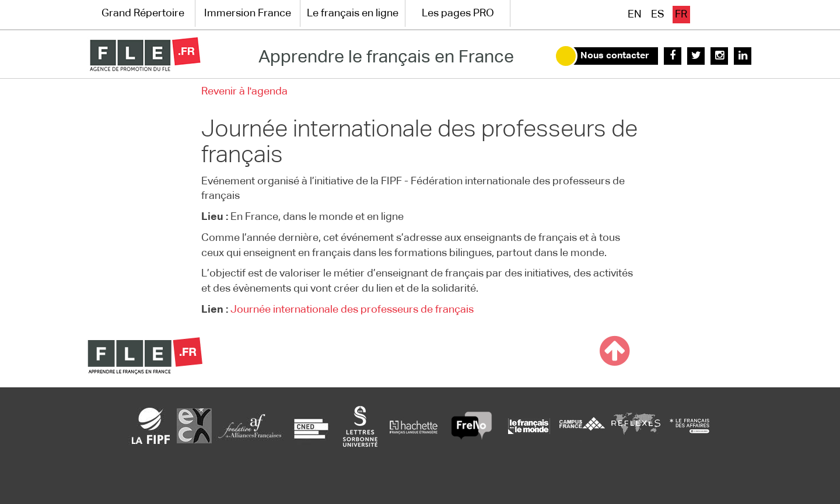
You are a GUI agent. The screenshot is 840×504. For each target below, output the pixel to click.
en (635, 15)
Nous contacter (615, 56)
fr (681, 15)
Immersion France (248, 13)
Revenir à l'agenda (244, 92)
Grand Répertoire (143, 13)
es (658, 15)
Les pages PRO (458, 13)
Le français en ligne (353, 13)
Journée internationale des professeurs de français (352, 310)
